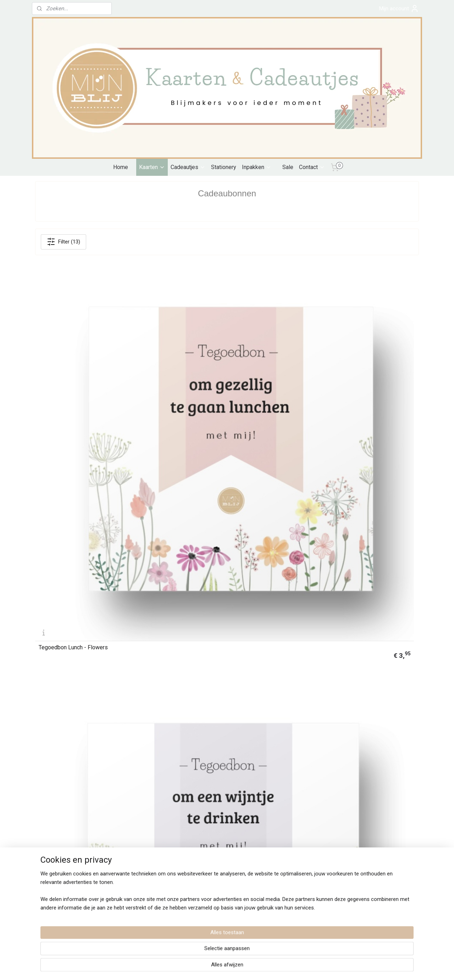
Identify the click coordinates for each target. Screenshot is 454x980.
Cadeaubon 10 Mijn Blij (67, 727)
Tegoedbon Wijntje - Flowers (172, 360)
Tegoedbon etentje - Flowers (367, 360)
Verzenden (69, 788)
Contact (312, 167)
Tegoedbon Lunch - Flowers (73, 360)
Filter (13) (63, 242)
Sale (288, 167)
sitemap (196, 967)
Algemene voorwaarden (61, 796)
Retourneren (49, 819)
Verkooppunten (208, 803)
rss (210, 967)
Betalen (43, 788)
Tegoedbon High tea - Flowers (76, 482)
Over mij (200, 796)
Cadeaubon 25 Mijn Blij (262, 605)
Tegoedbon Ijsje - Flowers (266, 360)
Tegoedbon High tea (161, 605)
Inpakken (257, 167)
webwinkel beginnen (236, 967)
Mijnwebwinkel (296, 967)
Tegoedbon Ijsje (351, 482)
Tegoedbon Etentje (62, 605)
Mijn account (399, 9)
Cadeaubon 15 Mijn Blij (359, 605)
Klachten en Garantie (58, 811)
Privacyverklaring (54, 803)
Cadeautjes (188, 167)
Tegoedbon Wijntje (257, 482)
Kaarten (152, 167)
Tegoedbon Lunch (158, 482)
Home (121, 167)
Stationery (224, 167)
